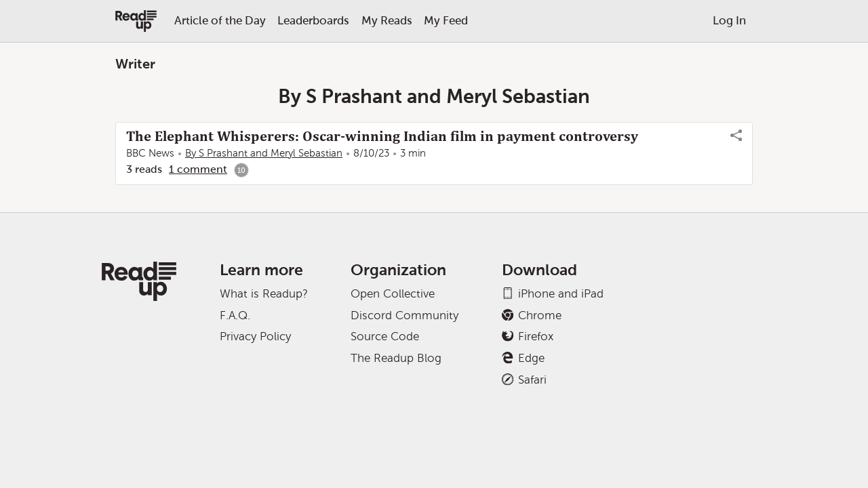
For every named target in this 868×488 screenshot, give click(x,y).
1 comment (198, 169)
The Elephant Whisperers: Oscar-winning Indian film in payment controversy (382, 136)
